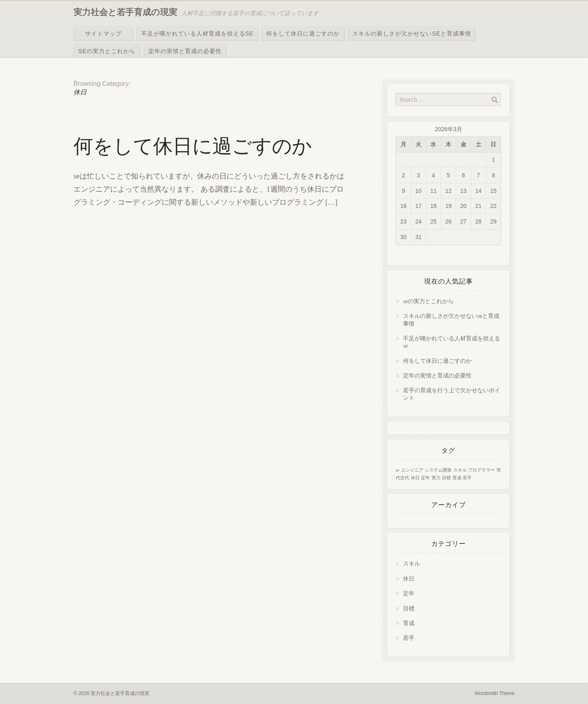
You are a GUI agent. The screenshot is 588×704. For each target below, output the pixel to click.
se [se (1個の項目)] (398, 470)
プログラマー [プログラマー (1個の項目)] (481, 470)
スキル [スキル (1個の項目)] (460, 470)
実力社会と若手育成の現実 (125, 12)
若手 (409, 638)
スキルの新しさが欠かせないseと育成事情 (412, 34)
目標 (409, 609)
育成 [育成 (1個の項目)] (457, 478)
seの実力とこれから (107, 51)
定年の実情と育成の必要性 (185, 51)
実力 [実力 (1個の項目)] (436, 478)
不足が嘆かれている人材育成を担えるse (198, 34)
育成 (409, 623)
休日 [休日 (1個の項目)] (415, 478)
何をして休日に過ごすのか (303, 34)
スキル (412, 564)
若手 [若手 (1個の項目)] (467, 478)
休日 (409, 579)
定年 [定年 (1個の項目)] (425, 478)
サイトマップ (103, 34)
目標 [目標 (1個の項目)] (446, 478)
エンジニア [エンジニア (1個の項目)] (412, 470)
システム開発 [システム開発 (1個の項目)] (438, 470)
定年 (409, 593)
